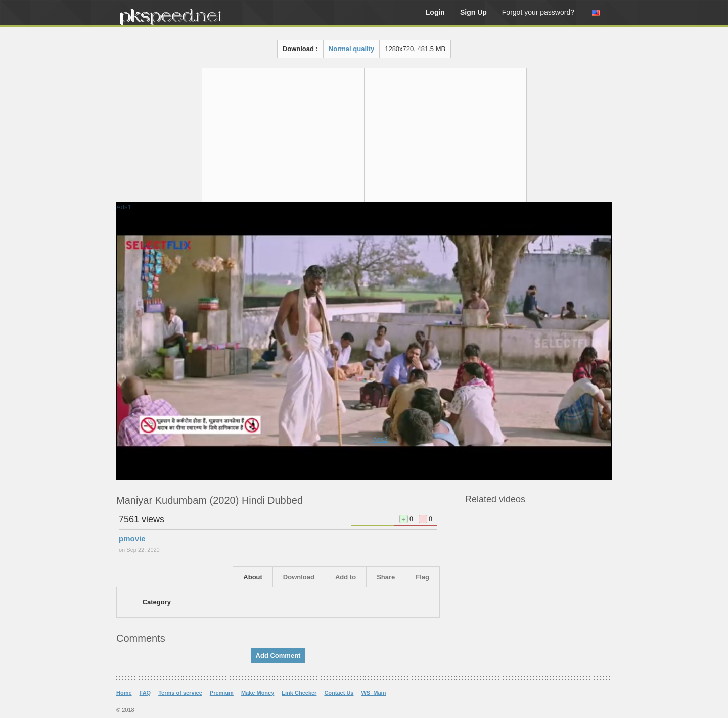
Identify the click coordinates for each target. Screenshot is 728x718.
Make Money (258, 693)
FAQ (145, 693)
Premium (222, 693)
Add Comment (278, 656)
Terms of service (180, 693)
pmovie (132, 538)
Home (124, 693)
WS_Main (373, 693)
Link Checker (299, 693)
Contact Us (339, 693)
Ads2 (380, 439)
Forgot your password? (538, 12)
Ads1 (124, 207)
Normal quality (351, 49)
